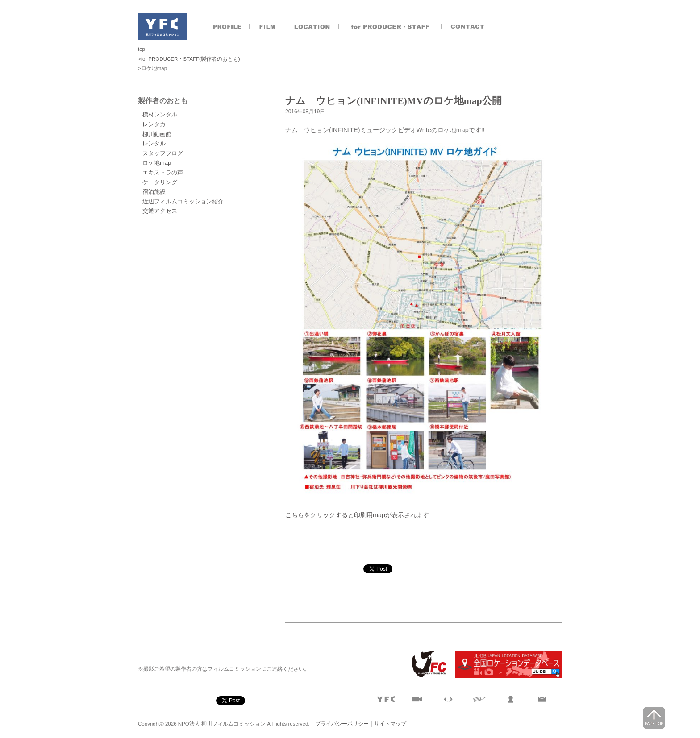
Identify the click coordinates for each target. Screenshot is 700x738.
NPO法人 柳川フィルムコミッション (162, 27)
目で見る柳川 (448, 699)
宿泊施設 (154, 192)
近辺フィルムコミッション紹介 (183, 201)
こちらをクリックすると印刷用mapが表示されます (357, 515)
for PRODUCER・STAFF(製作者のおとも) (191, 59)
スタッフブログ (163, 153)
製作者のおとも (390, 27)
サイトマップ (390, 724)
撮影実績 (267, 27)
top (142, 49)
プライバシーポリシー (342, 724)
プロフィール (227, 27)
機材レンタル (160, 114)
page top (654, 718)
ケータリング (160, 182)
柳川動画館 (157, 134)
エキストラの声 (163, 172)
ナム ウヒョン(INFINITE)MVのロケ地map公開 (394, 101)
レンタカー (157, 124)
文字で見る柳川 (479, 699)
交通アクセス (160, 211)
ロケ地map (157, 163)
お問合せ (468, 27)
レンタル (154, 143)
